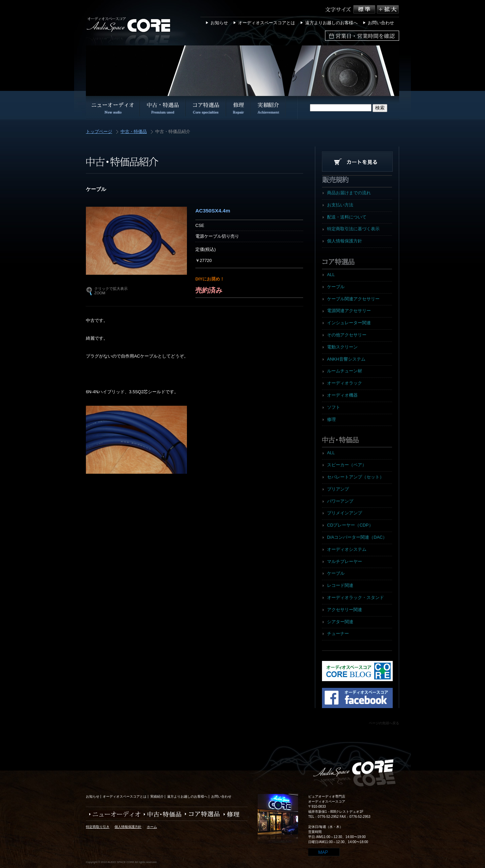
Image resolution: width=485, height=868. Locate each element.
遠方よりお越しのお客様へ (331, 23)
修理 (331, 419)
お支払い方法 (340, 205)
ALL (331, 275)
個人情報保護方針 (345, 241)
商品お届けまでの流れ (349, 193)
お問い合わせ (381, 23)
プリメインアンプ (345, 513)
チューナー (338, 633)
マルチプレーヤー (345, 561)
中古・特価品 (134, 132)
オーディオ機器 (342, 395)
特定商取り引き (98, 827)
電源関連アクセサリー (349, 311)
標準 (365, 9)
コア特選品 (201, 814)
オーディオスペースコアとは (267, 23)
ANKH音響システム (346, 359)
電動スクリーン (342, 347)
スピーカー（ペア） (347, 465)
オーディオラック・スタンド (355, 597)
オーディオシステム (347, 549)
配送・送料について (347, 217)
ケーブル (336, 287)
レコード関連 (340, 585)
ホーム (152, 827)
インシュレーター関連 (349, 323)
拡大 (388, 9)
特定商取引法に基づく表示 (353, 229)
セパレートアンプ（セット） (355, 477)
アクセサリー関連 (345, 610)
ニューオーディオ (113, 814)
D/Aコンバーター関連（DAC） (357, 537)
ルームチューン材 (345, 371)
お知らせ (219, 23)
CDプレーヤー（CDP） (350, 525)
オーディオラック (345, 383)
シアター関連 (340, 622)
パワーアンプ (340, 501)
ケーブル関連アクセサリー (353, 299)
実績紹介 (157, 796)
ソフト (334, 407)
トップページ (99, 132)
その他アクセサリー (347, 335)
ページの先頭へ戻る (384, 723)
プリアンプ (338, 489)
